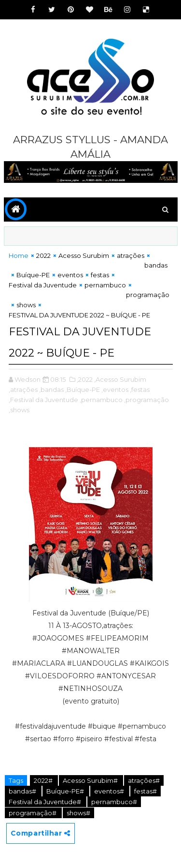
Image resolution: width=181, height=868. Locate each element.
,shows (19, 410)
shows (26, 305)
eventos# (110, 791)
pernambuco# (114, 802)
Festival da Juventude (43, 285)
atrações (131, 255)
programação (148, 295)
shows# (78, 813)
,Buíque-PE (83, 389)
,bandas (51, 389)
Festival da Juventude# (46, 802)
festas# (146, 791)
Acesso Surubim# (91, 780)
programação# (33, 813)
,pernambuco (101, 400)
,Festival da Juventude (43, 400)
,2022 (85, 379)
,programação (146, 400)
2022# (44, 780)
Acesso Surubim (84, 255)
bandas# (23, 791)
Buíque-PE (33, 275)
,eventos (115, 389)
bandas (156, 265)
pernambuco (105, 285)
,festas (140, 389)
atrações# (144, 780)
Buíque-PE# (66, 791)
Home (19, 255)
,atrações (23, 389)
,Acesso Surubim (120, 379)
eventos (70, 275)
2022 (43, 255)
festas (100, 275)
